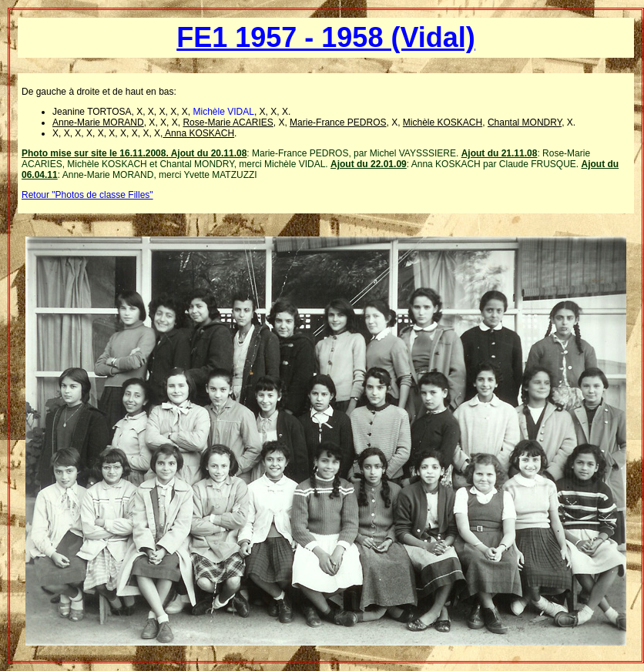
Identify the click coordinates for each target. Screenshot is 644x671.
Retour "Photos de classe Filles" (87, 195)
